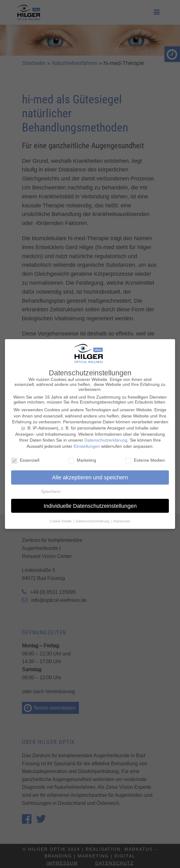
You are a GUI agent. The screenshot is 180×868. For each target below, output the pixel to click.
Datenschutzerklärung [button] (93, 519)
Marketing (82, 457)
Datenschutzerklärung (106, 438)
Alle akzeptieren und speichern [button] (90, 475)
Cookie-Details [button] (61, 519)
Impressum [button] (122, 519)
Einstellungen (87, 444)
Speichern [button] (51, 489)
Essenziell (25, 457)
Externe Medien (145, 457)
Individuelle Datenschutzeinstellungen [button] (90, 503)
